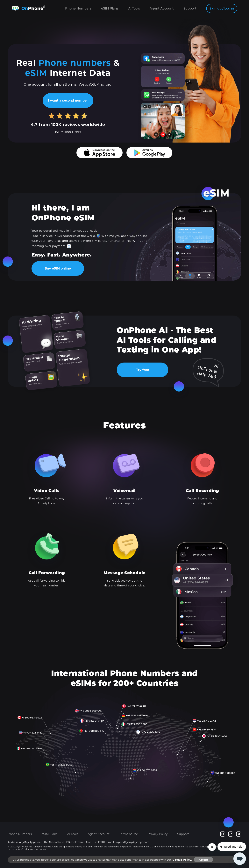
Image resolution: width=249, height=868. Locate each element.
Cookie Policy (182, 860)
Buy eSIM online (58, 268)
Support (190, 8)
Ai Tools (134, 8)
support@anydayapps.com (132, 842)
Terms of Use (129, 834)
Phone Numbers (78, 8)
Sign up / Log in (222, 8)
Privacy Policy (158, 834)
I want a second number (68, 100)
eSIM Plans (110, 8)
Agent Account (162, 8)
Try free (143, 370)
